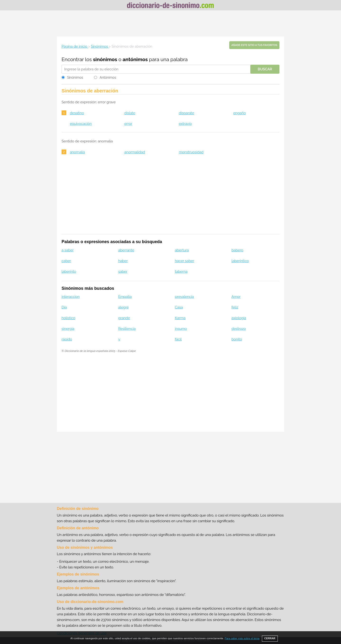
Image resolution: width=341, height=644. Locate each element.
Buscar (265, 69)
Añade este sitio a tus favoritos (254, 45)
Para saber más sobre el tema (242, 638)
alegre (123, 307)
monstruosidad (191, 152)
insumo (181, 329)
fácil (178, 339)
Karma (180, 318)
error (128, 124)
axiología (239, 318)
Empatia (125, 297)
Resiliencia (127, 329)
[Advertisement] (170, 23)
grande (124, 318)
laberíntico (240, 261)
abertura (182, 250)
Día (64, 307)
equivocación (81, 124)
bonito (237, 339)
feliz (235, 307)
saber (123, 272)
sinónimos (105, 59)
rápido (67, 339)
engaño (240, 113)
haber (123, 261)
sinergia (68, 329)
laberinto (69, 272)
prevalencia (184, 297)
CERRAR (270, 638)
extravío (185, 124)
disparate (186, 113)
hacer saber (184, 261)
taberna (181, 272)
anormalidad (135, 152)
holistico (68, 318)
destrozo (239, 329)
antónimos (135, 59)
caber (66, 261)
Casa (179, 307)
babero (237, 250)
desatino (77, 113)
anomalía (77, 152)
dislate (130, 113)
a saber (68, 250)
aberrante (126, 250)
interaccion (71, 297)
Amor (236, 297)
